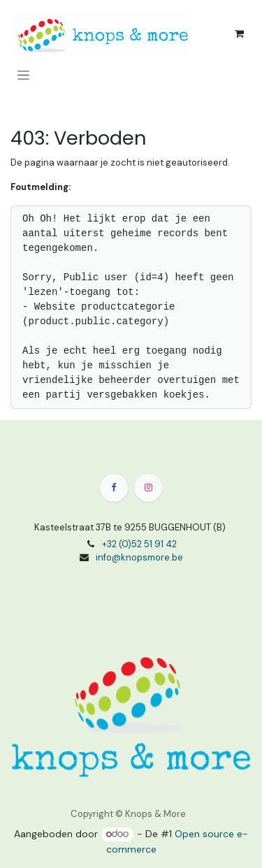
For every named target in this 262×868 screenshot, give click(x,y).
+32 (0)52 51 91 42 (139, 544)
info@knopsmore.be (139, 557)
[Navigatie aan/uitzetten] (23, 75)
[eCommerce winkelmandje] (239, 34)
